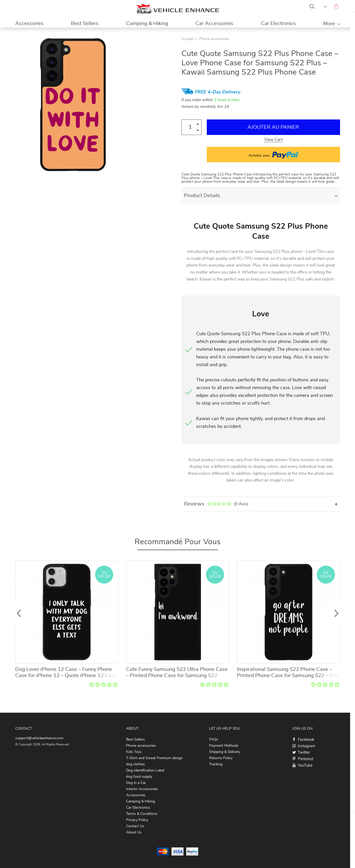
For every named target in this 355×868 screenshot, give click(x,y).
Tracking (216, 764)
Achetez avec (273, 155)
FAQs (214, 740)
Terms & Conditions (142, 814)
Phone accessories (214, 39)
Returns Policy (221, 758)
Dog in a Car (136, 783)
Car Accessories (214, 23)
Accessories (29, 23)
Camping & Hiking (147, 23)
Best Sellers (85, 23)
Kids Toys (134, 752)
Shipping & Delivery (225, 752)
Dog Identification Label (145, 770)
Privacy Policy (137, 820)
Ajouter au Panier (273, 127)
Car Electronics (278, 23)
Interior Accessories (142, 789)
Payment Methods (224, 746)
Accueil (187, 39)
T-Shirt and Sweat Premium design (154, 758)
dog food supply (139, 777)
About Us (134, 832)
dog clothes (135, 764)
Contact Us (135, 826)
